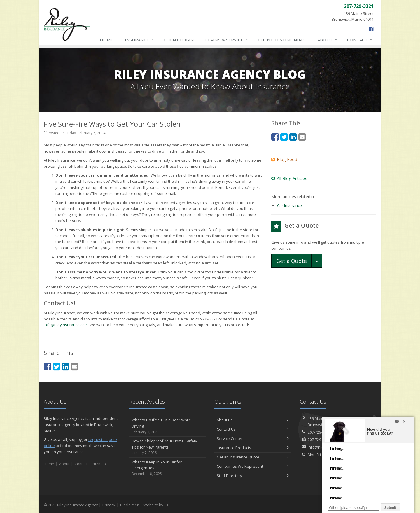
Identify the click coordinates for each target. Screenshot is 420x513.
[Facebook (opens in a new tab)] (371, 29)
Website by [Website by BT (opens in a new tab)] (156, 505)
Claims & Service (227, 40)
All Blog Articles (289, 178)
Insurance (140, 40)
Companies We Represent (253, 466)
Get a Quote (292, 261)
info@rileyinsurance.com (66, 325)
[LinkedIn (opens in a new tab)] (66, 366)
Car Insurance (289, 205)
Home (106, 40)
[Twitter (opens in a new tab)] (57, 366)
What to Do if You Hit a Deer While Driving (168, 426)
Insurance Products (253, 448)
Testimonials (282, 40)
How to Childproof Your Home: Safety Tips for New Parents (168, 447)
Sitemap (99, 464)
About (328, 40)
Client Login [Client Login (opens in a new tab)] (179, 40)
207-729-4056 (319, 439)
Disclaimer (129, 505)
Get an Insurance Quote (253, 457)
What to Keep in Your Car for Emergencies (168, 468)
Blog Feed (284, 159)
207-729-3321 (319, 432)
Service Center (253, 439)
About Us (253, 420)
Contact (360, 40)
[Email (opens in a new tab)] (75, 366)
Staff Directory (253, 476)
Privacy (109, 505)
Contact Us (253, 429)
